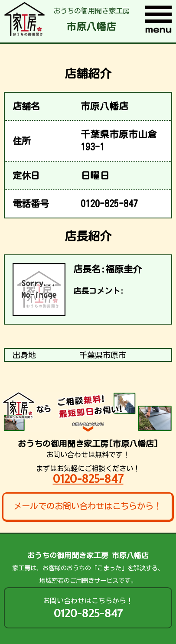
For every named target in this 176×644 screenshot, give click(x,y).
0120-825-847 (88, 479)
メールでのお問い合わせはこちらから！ (88, 506)
